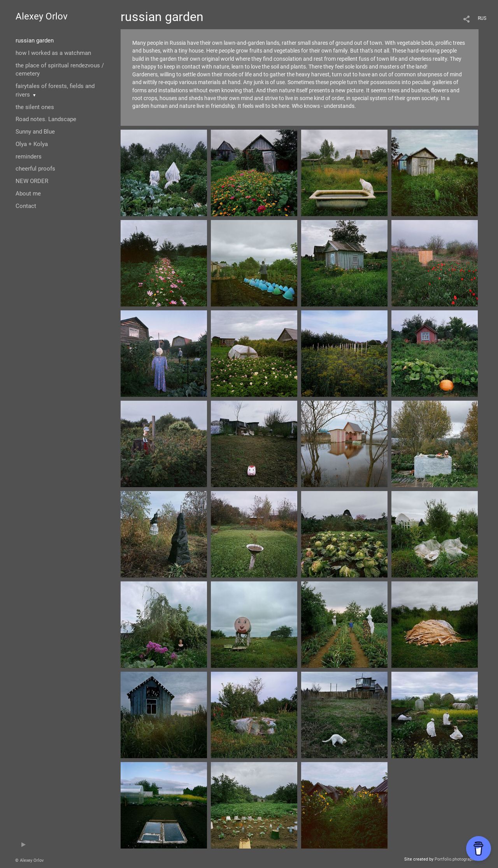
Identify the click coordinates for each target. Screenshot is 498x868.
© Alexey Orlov (29, 860)
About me (28, 194)
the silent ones (35, 107)
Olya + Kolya (32, 144)
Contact (26, 206)
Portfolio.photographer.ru (459, 859)
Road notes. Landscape (46, 119)
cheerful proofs (35, 169)
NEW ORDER (32, 181)
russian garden (35, 40)
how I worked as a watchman (53, 53)
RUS (482, 18)
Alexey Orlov (42, 16)
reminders (29, 157)
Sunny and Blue (35, 132)
